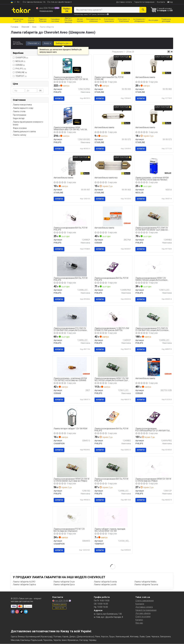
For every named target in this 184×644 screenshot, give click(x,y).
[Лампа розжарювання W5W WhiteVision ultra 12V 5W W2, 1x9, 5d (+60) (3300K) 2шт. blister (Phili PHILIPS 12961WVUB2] (72, 116)
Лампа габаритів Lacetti (105, 585)
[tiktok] (21, 612)
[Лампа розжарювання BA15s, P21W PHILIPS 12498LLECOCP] (72, 266)
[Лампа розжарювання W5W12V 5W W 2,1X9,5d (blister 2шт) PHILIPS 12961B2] (72, 467)
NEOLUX (20, 61)
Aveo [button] (47, 43)
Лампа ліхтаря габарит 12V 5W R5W (71, 429)
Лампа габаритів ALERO (24, 582)
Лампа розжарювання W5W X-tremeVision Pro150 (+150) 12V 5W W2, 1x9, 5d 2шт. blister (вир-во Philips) (72, 78)
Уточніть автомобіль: (18, 43)
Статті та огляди (143, 617)
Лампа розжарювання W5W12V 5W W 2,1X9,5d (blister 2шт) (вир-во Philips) (72, 480)
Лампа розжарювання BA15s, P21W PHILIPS (71, 229)
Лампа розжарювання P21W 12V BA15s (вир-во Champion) (69, 530)
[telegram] (26, 612)
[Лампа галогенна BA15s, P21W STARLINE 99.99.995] (113, 66)
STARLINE (21, 72)
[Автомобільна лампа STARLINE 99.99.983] (154, 66)
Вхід (170, 2)
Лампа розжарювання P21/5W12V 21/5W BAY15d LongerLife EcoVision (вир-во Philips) (70, 329)
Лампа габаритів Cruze (64, 582)
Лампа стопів (19, 111)
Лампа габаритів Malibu (145, 582)
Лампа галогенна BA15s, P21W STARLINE (109, 78)
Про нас (139, 623)
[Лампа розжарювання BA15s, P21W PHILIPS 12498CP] (72, 216)
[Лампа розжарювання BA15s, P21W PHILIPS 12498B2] (113, 417)
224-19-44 (45, 8)
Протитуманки (19, 115)
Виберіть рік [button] (63, 43)
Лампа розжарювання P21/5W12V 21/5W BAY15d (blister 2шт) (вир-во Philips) (152, 229)
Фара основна (20, 128)
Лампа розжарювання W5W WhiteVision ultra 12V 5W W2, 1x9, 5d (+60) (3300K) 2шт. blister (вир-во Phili (71, 128)
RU (18, 2)
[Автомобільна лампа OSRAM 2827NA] (113, 216)
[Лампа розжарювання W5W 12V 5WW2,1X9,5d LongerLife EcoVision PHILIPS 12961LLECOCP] (154, 266)
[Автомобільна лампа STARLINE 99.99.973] (154, 116)
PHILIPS (19, 69)
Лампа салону (20, 135)
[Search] (143, 10)
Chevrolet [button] (33, 43)
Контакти (161, 2)
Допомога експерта (46, 11)
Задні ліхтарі (19, 118)
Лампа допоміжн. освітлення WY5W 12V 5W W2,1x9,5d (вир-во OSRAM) (70, 380)
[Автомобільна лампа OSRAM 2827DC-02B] (154, 367)
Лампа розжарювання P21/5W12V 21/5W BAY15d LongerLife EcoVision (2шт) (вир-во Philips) (152, 329)
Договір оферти (143, 613)
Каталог (139, 620)
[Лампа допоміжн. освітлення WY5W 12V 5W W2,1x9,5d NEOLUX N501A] (154, 166)
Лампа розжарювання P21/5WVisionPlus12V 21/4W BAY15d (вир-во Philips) (152, 430)
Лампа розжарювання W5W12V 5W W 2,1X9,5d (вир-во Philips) (153, 480)
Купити (59, 99)
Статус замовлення (145, 601)
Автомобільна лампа (145, 77)
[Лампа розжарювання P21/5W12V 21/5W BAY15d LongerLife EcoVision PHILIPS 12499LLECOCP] (72, 317)
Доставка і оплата (124, 2)
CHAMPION (20, 58)
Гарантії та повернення (146, 610)
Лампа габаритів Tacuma (146, 585)
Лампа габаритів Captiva (24, 585)
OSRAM (20, 65)
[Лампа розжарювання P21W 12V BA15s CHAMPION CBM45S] (72, 517)
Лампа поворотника (22, 105)
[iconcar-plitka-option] (169, 52)
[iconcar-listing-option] (172, 52)
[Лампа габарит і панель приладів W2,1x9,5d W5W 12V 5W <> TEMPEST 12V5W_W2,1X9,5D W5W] (113, 517)
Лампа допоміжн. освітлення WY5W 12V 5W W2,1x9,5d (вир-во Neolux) (152, 179)
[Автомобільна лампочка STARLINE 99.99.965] (113, 165)
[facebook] (13, 612)
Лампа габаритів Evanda (105, 582)
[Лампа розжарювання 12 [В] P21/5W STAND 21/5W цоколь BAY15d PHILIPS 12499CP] (113, 317)
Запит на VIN (59, 608)
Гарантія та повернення (144, 2)
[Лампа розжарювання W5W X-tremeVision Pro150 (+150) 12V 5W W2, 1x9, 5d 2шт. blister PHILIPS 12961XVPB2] (72, 66)
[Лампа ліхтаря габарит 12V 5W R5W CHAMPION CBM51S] (72, 417)
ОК (40, 91)
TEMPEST (20, 76)
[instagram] (17, 612)
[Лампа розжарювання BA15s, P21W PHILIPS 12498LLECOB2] (113, 467)
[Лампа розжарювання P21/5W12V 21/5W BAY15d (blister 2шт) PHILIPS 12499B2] (154, 216)
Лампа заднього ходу (23, 108)
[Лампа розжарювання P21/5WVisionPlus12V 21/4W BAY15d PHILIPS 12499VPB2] (154, 417)
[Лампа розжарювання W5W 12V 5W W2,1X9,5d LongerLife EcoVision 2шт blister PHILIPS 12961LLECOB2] (113, 367)
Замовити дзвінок (60, 604)
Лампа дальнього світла (24, 132)
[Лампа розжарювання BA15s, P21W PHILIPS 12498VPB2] (113, 266)
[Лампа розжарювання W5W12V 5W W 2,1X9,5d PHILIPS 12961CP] (154, 467)
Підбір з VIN (67, 10)
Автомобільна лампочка (106, 178)
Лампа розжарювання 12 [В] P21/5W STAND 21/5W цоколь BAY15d (112, 329)
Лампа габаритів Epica (64, 585)
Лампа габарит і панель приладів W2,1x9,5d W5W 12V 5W (110, 530)
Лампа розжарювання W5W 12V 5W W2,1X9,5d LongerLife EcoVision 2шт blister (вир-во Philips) (111, 380)
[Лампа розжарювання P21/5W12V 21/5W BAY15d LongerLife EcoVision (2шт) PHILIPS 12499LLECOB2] (154, 317)
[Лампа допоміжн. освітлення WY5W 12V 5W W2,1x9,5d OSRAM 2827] (72, 367)
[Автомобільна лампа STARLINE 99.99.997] (72, 166)
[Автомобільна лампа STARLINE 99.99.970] (113, 116)
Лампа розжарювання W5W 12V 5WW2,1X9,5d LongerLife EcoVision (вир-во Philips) (151, 279)
